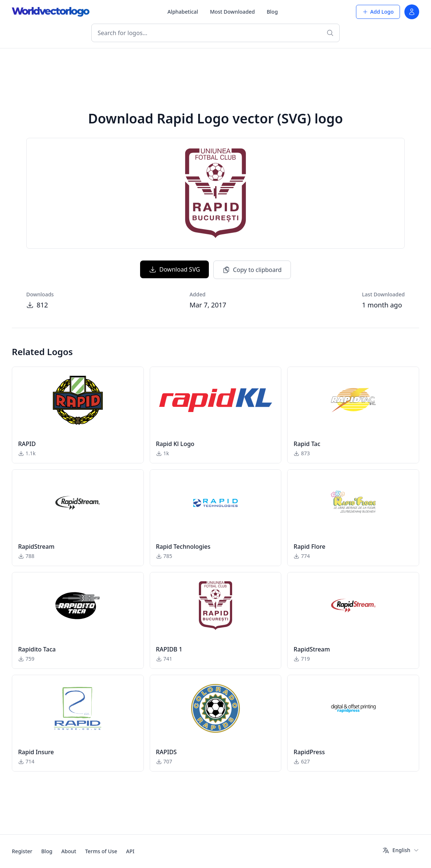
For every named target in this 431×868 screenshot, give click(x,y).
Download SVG (174, 269)
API (130, 851)
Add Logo (378, 12)
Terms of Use (101, 851)
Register (22, 851)
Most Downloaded (233, 12)
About (69, 851)
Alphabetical (183, 12)
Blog (272, 12)
